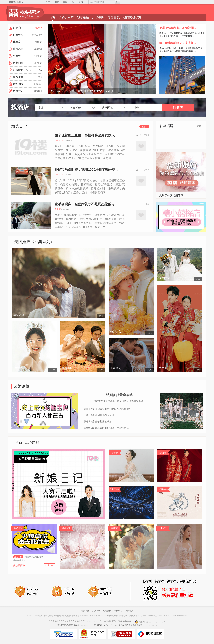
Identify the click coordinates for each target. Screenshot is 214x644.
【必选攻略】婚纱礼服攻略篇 (96, 421)
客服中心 (96, 611)
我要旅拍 (83, 18)
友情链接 (129, 611)
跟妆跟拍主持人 (22, 70)
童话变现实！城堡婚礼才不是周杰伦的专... (86, 204)
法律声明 (118, 611)
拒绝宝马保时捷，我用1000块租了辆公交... (86, 170)
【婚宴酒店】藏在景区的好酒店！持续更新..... (105, 428)
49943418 (59, 140)
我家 (81, 2)
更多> (145, 127)
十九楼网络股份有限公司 (56, 616)
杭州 (19, 2)
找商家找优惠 (132, 18)
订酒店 (178, 108)
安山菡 (58, 209)
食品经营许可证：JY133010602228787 (170, 616)
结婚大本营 (66, 18)
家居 (65, 2)
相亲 (57, 2)
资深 (40, 70)
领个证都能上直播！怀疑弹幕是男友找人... (86, 135)
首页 (48, 2)
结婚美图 (98, 18)
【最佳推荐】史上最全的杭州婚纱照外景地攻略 (106, 409)
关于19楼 (85, 611)
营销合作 (107, 611)
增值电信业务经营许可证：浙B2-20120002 (90, 616)
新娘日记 (114, 18)
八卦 (73, 2)
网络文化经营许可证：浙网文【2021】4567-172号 (131, 616)
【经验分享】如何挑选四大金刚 (98, 415)
